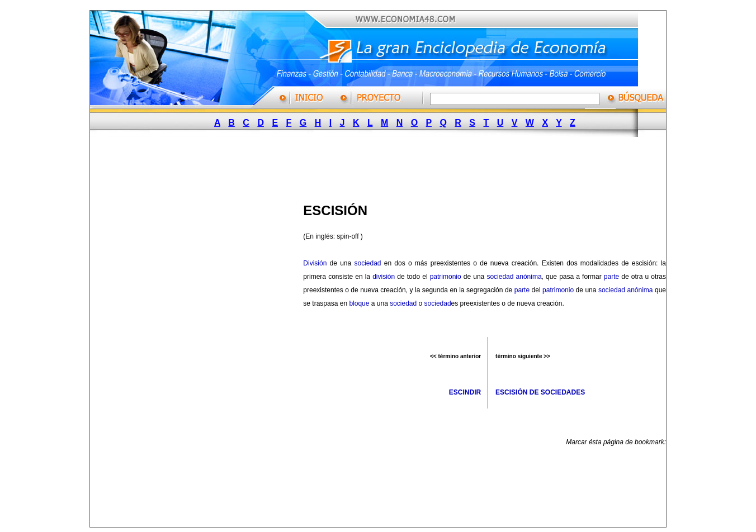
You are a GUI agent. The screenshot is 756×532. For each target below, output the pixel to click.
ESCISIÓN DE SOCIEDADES (540, 392)
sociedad (367, 263)
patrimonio (446, 277)
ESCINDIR (465, 392)
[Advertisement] (373, 167)
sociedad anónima (514, 277)
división (384, 277)
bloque (359, 303)
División (315, 263)
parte (611, 277)
